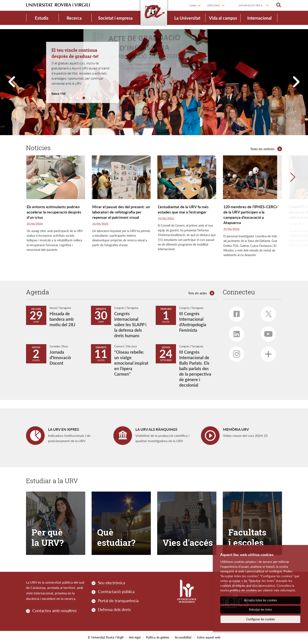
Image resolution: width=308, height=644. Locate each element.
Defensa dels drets (114, 609)
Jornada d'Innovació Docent (60, 357)
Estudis (42, 18)
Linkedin (234, 332)
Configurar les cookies (261, 619)
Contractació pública (116, 592)
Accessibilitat (183, 637)
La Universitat (187, 18)
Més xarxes (266, 352)
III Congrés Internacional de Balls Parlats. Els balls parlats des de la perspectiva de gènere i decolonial (195, 368)
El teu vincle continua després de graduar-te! (75, 53)
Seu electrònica (111, 583)
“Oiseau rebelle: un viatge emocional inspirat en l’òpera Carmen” (131, 363)
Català (193, 5)
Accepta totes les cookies (261, 600)
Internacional (259, 18)
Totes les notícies (262, 149)
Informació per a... (252, 5)
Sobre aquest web (209, 637)
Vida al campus (223, 18)
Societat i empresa (115, 18)
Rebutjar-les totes (260, 609)
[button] (293, 214)
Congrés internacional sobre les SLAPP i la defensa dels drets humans (130, 325)
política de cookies (243, 590)
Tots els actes (197, 293)
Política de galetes (158, 637)
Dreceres (214, 5)
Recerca (74, 18)
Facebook (234, 312)
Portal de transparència (118, 601)
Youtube (267, 332)
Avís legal (135, 637)
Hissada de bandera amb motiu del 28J (62, 319)
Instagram (234, 353)
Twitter (267, 312)
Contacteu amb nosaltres (54, 611)
